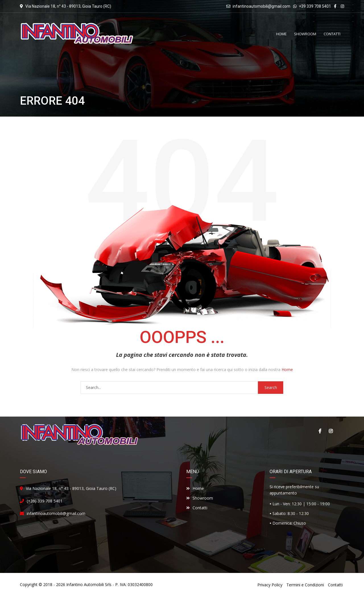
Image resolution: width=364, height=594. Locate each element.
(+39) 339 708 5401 (45, 501)
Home (287, 370)
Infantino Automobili (85, 584)
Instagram (331, 431)
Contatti (197, 508)
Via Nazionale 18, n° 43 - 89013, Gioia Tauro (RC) (71, 488)
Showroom (200, 498)
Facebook (320, 431)
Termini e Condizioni (305, 585)
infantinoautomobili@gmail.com (261, 6)
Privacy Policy (270, 585)
